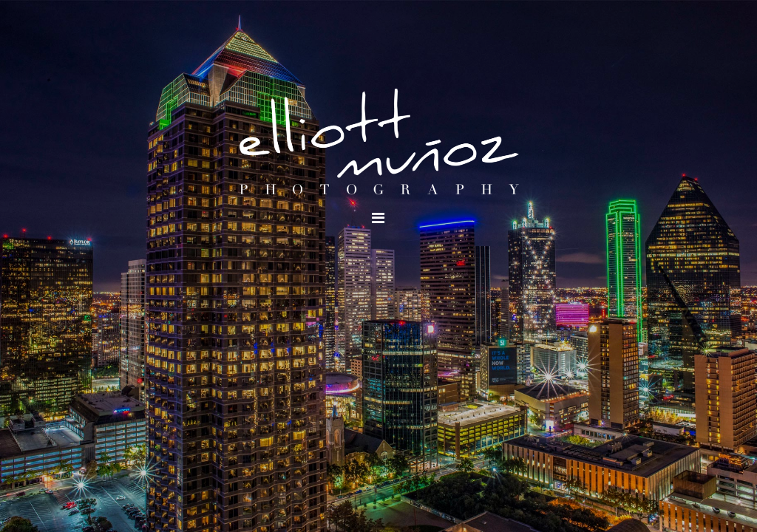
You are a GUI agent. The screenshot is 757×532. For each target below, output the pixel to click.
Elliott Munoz (378, 144)
